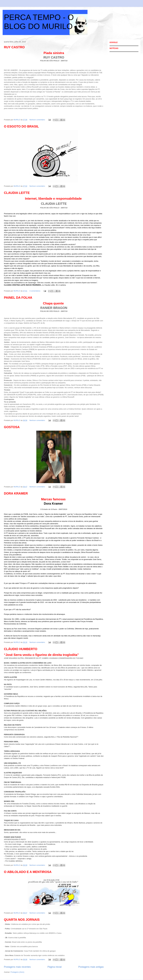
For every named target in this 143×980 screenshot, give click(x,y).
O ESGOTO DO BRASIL (21, 126)
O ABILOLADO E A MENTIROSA (28, 872)
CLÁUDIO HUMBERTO (21, 649)
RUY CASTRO (14, 47)
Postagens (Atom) (17, 972)
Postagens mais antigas (91, 967)
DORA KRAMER (16, 493)
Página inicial (55, 967)
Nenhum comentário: (38, 120)
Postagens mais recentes (17, 967)
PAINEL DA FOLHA (18, 298)
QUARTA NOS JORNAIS (22, 920)
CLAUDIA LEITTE (17, 193)
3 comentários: (35, 291)
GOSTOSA (12, 427)
